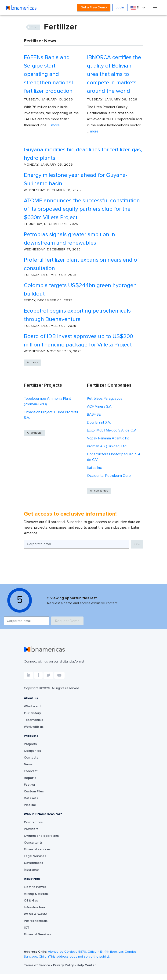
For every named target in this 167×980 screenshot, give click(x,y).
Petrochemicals (36, 921)
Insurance (31, 870)
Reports (30, 778)
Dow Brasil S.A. (99, 422)
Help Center (86, 965)
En (136, 8)
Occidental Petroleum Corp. (109, 476)
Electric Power (35, 887)
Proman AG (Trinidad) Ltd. (107, 446)
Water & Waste (36, 914)
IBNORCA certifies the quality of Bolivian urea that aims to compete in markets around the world (114, 74)
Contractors (33, 822)
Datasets (31, 798)
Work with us (34, 727)
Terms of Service (37, 965)
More (55, 125)
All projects (34, 433)
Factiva (29, 785)
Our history (32, 713)
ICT (27, 928)
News (28, 764)
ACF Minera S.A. (100, 406)
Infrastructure (35, 907)
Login (120, 7)
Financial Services (37, 934)
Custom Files (34, 791)
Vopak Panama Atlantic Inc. (109, 438)
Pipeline (30, 805)
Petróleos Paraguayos (105, 399)
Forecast (31, 771)
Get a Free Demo (94, 7)
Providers (31, 829)
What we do (33, 706)
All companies (99, 491)
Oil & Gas (31, 901)
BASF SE (94, 414)
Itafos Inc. (95, 468)
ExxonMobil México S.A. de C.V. (112, 430)
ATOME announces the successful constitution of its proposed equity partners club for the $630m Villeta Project (82, 209)
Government (33, 863)
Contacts (31, 758)
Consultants (33, 843)
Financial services (37, 849)
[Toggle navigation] (155, 7)
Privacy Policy (64, 965)
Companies (32, 751)
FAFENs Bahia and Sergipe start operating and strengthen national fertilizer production (48, 74)
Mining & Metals (36, 894)
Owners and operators (41, 836)
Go (137, 544)
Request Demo (67, 621)
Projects (30, 744)
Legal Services (35, 856)
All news (33, 363)
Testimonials (33, 720)
